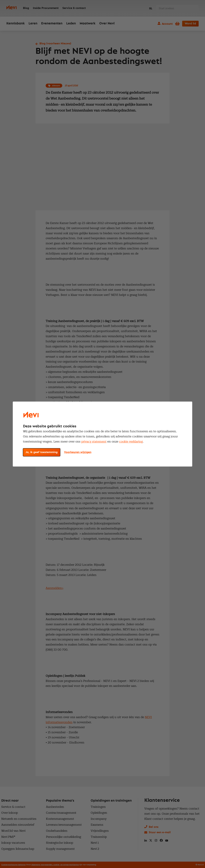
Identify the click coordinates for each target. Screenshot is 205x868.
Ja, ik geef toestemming (42, 452)
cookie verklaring (131, 442)
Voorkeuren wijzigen (78, 452)
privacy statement (94, 442)
